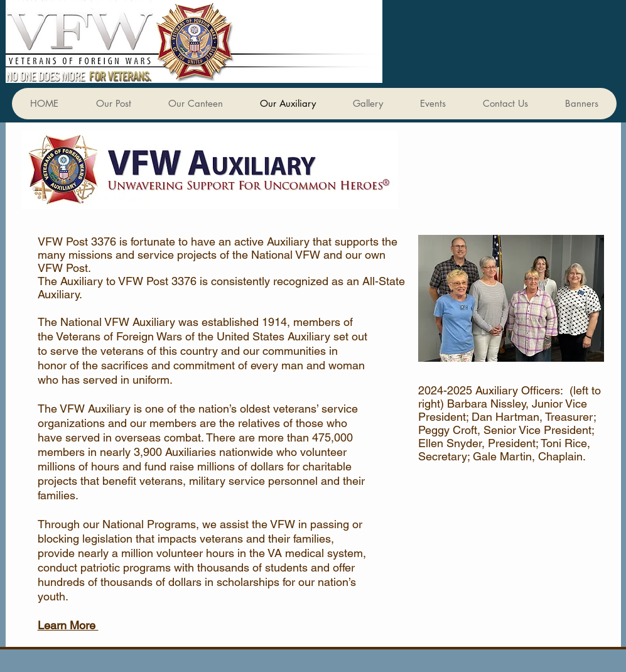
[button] (581, 104)
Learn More (68, 625)
